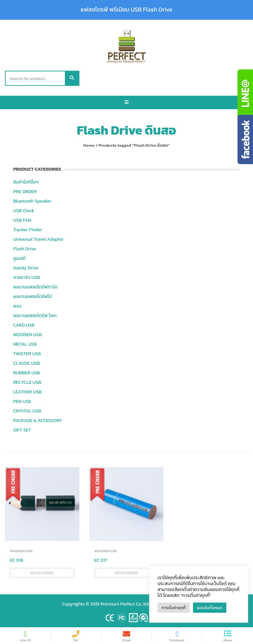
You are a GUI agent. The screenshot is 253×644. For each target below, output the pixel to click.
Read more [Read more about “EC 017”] (126, 573)
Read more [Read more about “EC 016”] (42, 573)
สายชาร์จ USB (27, 277)
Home (89, 145)
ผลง (17, 306)
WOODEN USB (27, 335)
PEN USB (22, 401)
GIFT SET (22, 430)
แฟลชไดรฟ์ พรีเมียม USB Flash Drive (126, 10)
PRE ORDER (25, 192)
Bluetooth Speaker (32, 201)
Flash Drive (25, 249)
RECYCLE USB (27, 382)
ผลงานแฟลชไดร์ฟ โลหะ (35, 316)
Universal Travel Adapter (38, 239)
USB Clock (24, 211)
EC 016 (17, 560)
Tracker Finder (28, 230)
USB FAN (22, 220)
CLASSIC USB (27, 363)
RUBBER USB (27, 373)
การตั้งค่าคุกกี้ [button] (174, 608)
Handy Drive (26, 268)
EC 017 (101, 560)
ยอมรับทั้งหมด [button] (210, 608)
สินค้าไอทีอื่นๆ (26, 182)
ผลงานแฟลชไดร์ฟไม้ (32, 297)
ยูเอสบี (19, 258)
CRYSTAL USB (27, 411)
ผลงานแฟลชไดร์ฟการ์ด (35, 287)
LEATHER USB (27, 392)
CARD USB (24, 325)
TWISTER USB (27, 354)
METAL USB (25, 344)
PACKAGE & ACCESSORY (38, 421)
